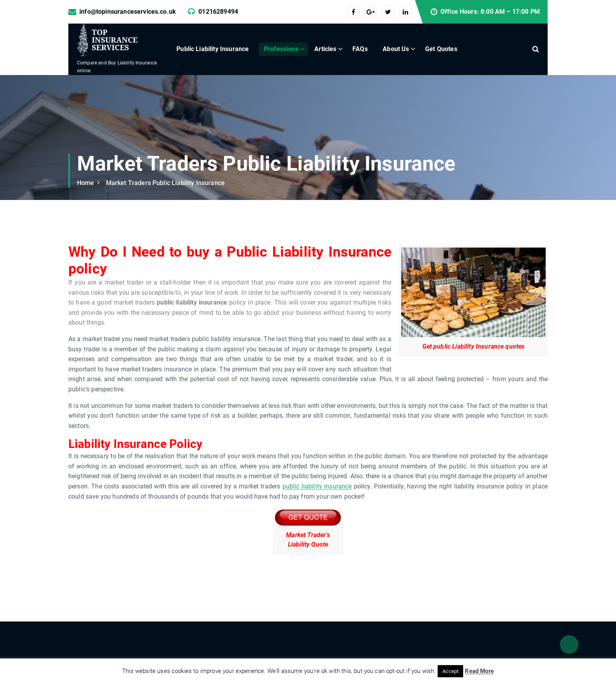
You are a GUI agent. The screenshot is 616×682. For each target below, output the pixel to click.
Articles (325, 49)
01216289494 (218, 12)
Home (86, 183)
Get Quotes (441, 49)
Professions (281, 49)
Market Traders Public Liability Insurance (165, 183)
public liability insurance (317, 511)
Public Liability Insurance (213, 49)
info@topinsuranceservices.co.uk (128, 12)
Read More (479, 671)
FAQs (360, 49)
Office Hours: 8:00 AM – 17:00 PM (490, 12)
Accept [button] (450, 671)
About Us (396, 49)
